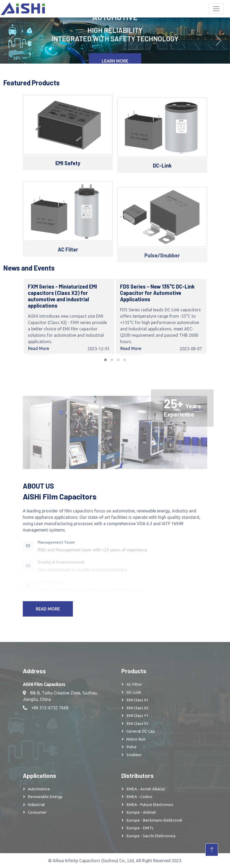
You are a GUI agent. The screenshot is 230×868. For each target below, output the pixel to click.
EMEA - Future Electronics (150, 805)
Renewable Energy (45, 797)
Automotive (39, 789)
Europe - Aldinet (141, 812)
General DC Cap (141, 731)
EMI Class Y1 (137, 716)
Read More (39, 348)
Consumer (37, 812)
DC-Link (134, 692)
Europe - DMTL (140, 828)
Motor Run (136, 739)
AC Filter (134, 684)
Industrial (36, 805)
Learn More (115, 61)
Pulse (131, 747)
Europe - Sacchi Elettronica (151, 836)
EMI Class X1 (137, 700)
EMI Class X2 (137, 708)
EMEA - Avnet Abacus (146, 789)
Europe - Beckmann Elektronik (154, 820)
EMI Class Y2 (137, 723)
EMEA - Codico (139, 797)
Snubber (134, 755)
